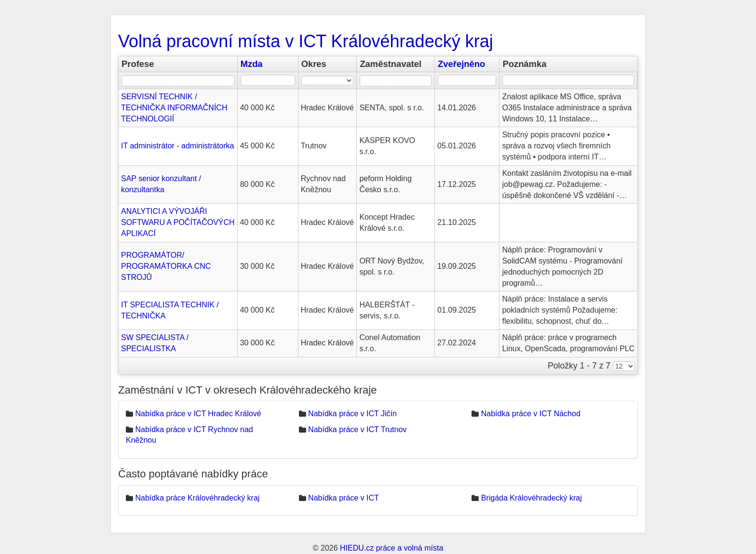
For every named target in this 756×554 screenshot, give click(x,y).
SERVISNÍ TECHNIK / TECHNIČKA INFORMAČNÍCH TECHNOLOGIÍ (174, 108)
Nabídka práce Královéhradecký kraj (197, 498)
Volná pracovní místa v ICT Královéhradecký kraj (306, 41)
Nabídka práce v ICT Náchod (531, 414)
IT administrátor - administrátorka (177, 146)
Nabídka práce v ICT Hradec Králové (198, 414)
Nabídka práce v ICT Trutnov (357, 429)
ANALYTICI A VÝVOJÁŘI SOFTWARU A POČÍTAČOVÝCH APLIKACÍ (178, 222)
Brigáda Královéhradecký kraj (532, 498)
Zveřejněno (461, 64)
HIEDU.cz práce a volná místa (391, 548)
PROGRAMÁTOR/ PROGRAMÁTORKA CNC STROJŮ (166, 266)
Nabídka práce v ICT (344, 498)
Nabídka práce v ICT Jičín (352, 414)
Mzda (252, 64)
